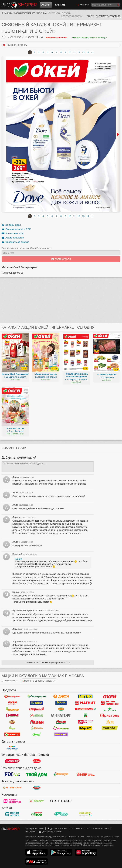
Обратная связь (35, 829)
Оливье (12, 715)
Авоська (37, 715)
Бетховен (37, 788)
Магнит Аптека (12, 814)
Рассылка (77, 829)
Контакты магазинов (98, 829)
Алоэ (37, 814)
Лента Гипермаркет (37, 703)
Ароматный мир (110, 722)
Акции (46, 5)
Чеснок (61, 734)
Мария (19, 559)
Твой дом (37, 774)
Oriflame (61, 801)
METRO (85, 696)
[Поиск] (106, 5)
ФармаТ (85, 814)
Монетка (12, 709)
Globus (61, 709)
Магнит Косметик (12, 801)
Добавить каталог (57, 829)
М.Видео (37, 761)
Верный (37, 709)
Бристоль (110, 715)
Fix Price (12, 774)
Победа (12, 734)
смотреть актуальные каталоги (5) (89, 38)
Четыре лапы (12, 788)
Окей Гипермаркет (25, 13)
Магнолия (110, 709)
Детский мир (12, 748)
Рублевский (12, 722)
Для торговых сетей (50, 832)
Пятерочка (12, 696)
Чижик (85, 728)
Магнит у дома (85, 703)
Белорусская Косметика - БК (37, 801)
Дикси (61, 696)
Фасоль (37, 728)
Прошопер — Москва (19, 5)
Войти (90, 16)
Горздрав (61, 814)
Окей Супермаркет (12, 703)
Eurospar (85, 709)
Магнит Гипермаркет (110, 703)
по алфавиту (10, 681)
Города (30, 832)
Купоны (61, 5)
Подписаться (61, 259)
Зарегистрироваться (108, 16)
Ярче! (37, 734)
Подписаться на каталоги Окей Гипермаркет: (26, 248)
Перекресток (37, 696)
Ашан (37, 722)
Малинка (61, 728)
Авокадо (110, 728)
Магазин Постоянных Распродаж (85, 774)
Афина (12, 728)
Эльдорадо (12, 761)
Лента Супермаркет (61, 703)
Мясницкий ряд (85, 722)
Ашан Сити (61, 722)
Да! (85, 715)
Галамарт (61, 774)
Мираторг (61, 715)
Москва (42, 13)
